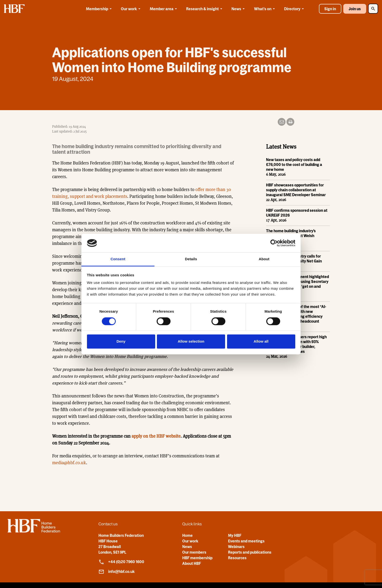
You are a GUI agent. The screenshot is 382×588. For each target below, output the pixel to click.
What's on (265, 9)
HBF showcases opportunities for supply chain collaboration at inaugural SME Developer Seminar (296, 190)
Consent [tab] (118, 259)
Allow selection (191, 342)
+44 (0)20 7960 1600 (121, 562)
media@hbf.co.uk (69, 463)
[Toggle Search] (373, 9)
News (239, 9)
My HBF (235, 535)
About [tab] (264, 259)
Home (187, 535)
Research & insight (205, 9)
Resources (237, 558)
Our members (194, 552)
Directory (295, 9)
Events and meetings (246, 541)
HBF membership (197, 558)
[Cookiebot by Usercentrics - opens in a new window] (274, 243)
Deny (121, 342)
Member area (164, 9)
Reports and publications (250, 552)
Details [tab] (191, 259)
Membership (100, 9)
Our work (131, 9)
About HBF (192, 563)
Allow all (261, 342)
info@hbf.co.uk (117, 572)
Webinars (236, 547)
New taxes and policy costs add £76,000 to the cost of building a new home (294, 165)
